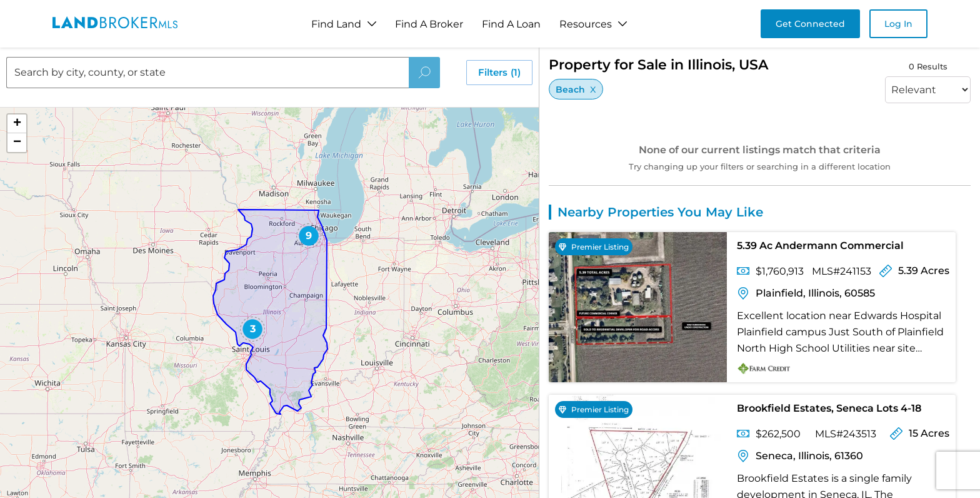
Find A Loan (511, 24)
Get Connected (810, 24)
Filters (499, 73)
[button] (252, 329)
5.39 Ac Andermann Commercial (820, 246)
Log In (898, 24)
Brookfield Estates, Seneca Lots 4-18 (829, 408)
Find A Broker (429, 24)
